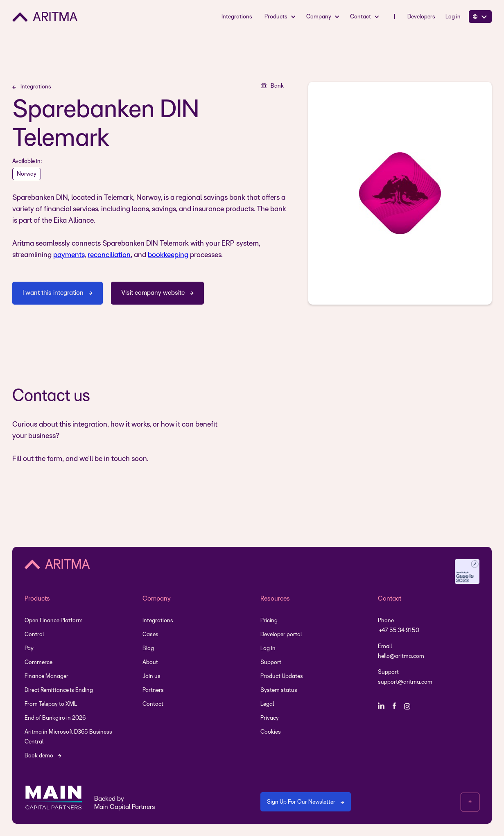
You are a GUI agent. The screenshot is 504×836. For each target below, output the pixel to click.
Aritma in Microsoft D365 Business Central (68, 737)
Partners (153, 690)
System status (279, 690)
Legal (267, 704)
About (150, 663)
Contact (153, 704)
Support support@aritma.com (405, 677)
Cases (150, 635)
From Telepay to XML (51, 704)
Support (271, 663)
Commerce (38, 663)
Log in (453, 17)
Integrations (237, 17)
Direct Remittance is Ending (59, 690)
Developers (421, 17)
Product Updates (282, 677)
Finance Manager (46, 677)
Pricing (269, 621)
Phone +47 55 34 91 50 (399, 626)
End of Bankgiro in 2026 (55, 718)
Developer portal (281, 635)
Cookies (271, 732)
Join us (151, 677)
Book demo (39, 756)
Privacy (270, 718)
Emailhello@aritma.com (401, 652)
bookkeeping (168, 255)
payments (69, 255)
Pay (29, 649)
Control (34, 635)
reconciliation (109, 255)
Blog (148, 649)
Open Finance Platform (54, 621)
